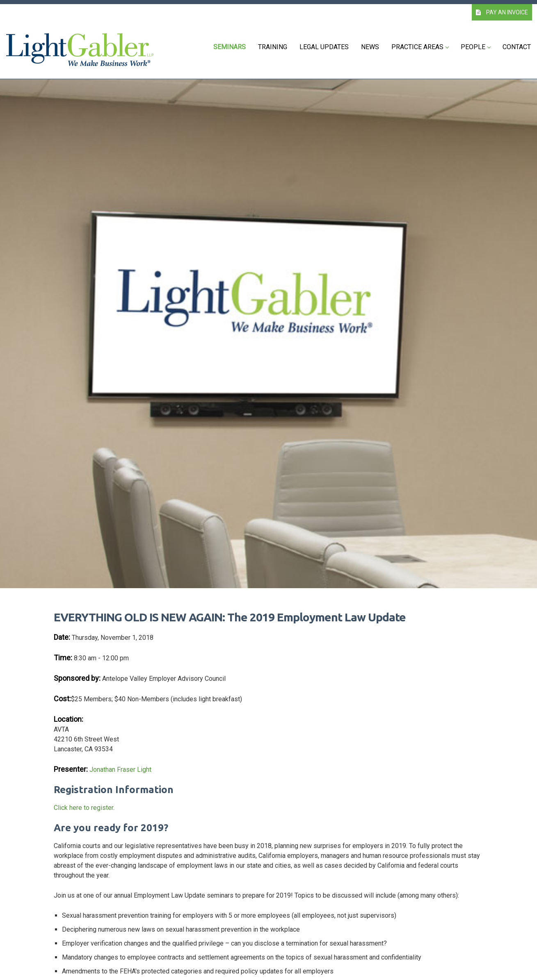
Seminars (230, 47)
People (475, 47)
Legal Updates (324, 47)
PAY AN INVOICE (502, 12)
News (370, 47)
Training (273, 47)
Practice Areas (420, 47)
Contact (517, 47)
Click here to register (83, 808)
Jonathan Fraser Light (120, 770)
